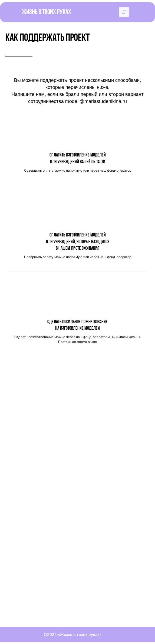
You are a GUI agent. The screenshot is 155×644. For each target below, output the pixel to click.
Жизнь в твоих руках (47, 12)
